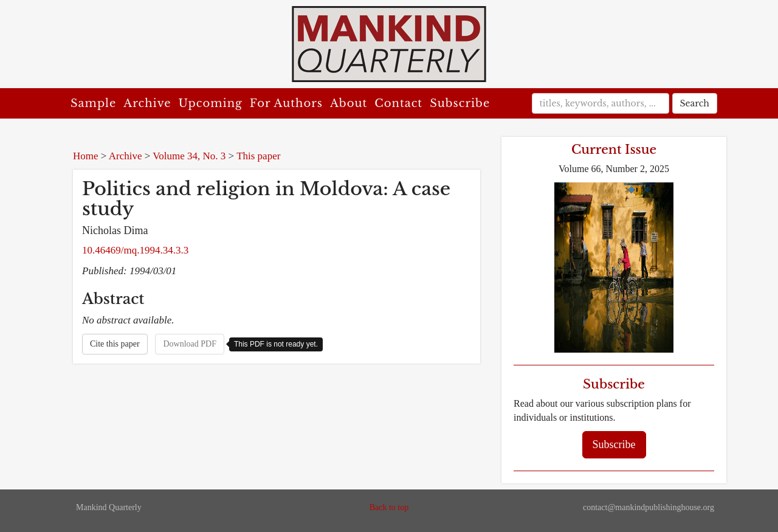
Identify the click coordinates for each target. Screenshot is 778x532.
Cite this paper (115, 344)
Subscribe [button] (614, 444)
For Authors (286, 103)
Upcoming (211, 103)
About (349, 103)
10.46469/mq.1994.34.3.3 (135, 250)
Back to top (389, 507)
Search (695, 103)
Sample (93, 103)
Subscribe (460, 103)
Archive (147, 103)
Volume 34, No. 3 (189, 156)
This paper (258, 156)
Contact (398, 103)
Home (86, 156)
